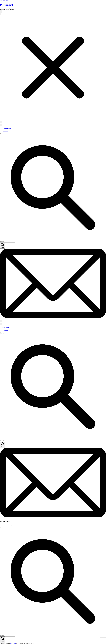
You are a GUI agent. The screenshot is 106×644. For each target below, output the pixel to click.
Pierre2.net (6, 5)
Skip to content (4, 1)
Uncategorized (7, 128)
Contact (6, 131)
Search (2, 134)
